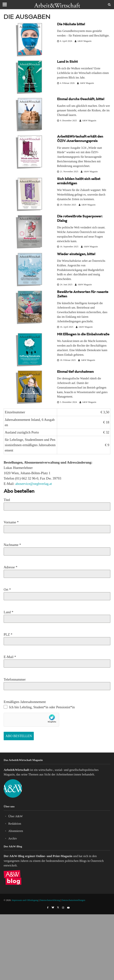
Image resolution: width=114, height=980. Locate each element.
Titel (57, 503)
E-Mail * (57, 660)
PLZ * (57, 638)
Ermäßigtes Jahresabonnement (39, 705)
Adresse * (57, 570)
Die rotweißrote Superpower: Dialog (80, 219)
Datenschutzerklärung (50, 900)
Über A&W (16, 816)
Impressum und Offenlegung (25, 900)
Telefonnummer (57, 683)
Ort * (57, 593)
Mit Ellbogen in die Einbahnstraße (83, 335)
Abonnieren (16, 831)
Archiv (13, 838)
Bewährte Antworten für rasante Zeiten (83, 295)
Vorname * (57, 525)
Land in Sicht (67, 62)
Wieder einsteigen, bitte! (76, 255)
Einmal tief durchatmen (75, 372)
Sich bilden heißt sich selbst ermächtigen (79, 182)
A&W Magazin (84, 41)
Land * (57, 615)
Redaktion (15, 824)
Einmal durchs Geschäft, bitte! (81, 100)
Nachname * (57, 548)
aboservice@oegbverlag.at (34, 484)
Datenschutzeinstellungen (73, 900)
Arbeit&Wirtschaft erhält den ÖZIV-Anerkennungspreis (80, 139)
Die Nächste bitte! (71, 25)
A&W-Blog (17, 856)
